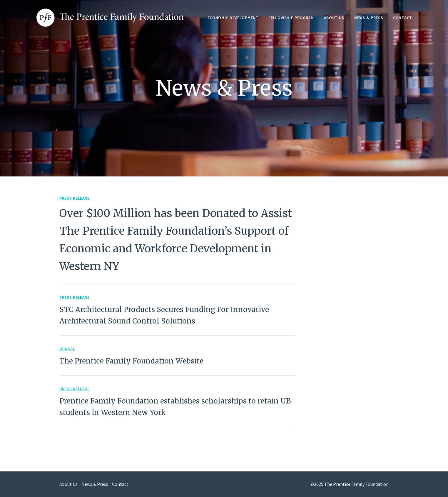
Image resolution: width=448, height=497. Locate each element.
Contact (403, 18)
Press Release (75, 198)
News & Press (369, 18)
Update (67, 349)
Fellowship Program (291, 18)
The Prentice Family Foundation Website (131, 361)
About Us (334, 18)
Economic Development (233, 18)
